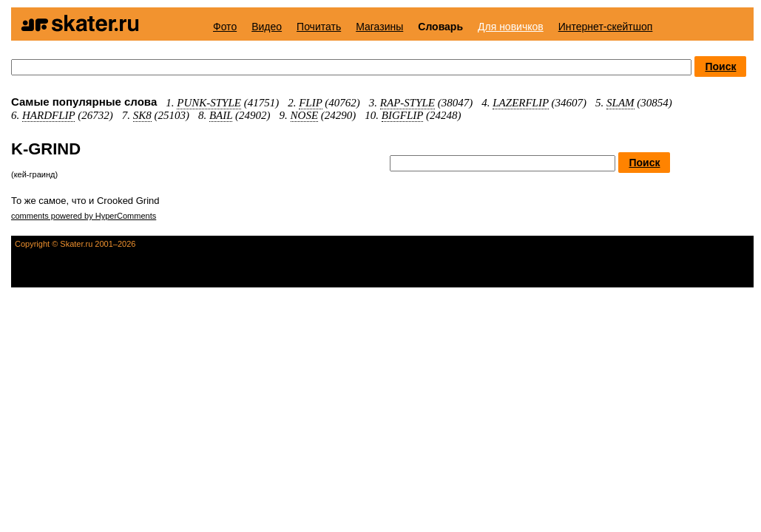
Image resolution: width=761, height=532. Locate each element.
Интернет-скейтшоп (606, 27)
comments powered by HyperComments (84, 216)
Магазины (379, 27)
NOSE (305, 115)
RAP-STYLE (407, 103)
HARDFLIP (48, 115)
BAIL (221, 115)
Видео (267, 27)
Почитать (319, 27)
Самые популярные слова (84, 102)
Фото (225, 27)
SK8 (142, 115)
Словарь (440, 27)
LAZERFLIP (521, 103)
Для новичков (511, 27)
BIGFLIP (402, 115)
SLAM (620, 103)
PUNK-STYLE (209, 103)
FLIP (310, 103)
